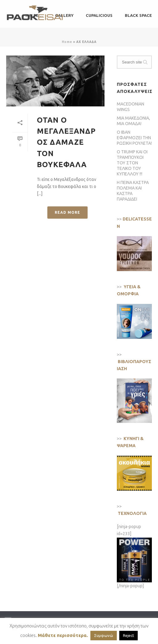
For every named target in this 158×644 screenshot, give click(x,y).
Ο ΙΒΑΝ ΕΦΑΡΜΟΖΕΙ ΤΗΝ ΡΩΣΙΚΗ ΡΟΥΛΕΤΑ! (134, 138)
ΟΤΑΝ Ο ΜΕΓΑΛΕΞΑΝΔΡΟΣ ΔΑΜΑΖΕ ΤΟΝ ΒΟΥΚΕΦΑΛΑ (66, 142)
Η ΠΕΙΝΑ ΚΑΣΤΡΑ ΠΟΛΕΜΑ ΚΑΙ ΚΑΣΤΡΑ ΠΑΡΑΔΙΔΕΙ (133, 191)
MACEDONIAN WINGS (130, 107)
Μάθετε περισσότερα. (63, 635)
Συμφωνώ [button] (104, 635)
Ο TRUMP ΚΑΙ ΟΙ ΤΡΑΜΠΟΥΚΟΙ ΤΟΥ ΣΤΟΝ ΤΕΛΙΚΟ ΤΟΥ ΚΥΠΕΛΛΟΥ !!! (132, 163)
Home (67, 42)
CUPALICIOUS (99, 15)
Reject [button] (128, 635)
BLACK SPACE (138, 15)
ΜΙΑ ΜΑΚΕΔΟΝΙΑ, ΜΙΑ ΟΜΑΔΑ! (133, 121)
